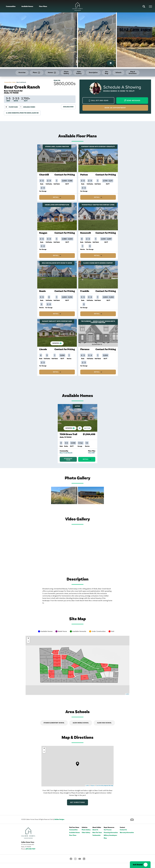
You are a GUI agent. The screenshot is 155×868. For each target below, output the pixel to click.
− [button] (28, 646)
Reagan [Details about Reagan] (43, 234)
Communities (11, 6)
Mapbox (93, 790)
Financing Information (111, 838)
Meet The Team (97, 838)
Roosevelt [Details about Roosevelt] (86, 234)
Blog (105, 843)
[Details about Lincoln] (57, 336)
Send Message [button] (134, 101)
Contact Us (123, 835)
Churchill (91, 457)
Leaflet (127, 699)
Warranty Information (127, 838)
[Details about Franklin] (98, 277)
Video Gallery (79, 73)
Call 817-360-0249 (100, 101)
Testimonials (96, 840)
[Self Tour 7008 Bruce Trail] (87, 432)
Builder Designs (59, 824)
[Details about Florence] (98, 336)
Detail (56, 197)
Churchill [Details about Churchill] (44, 175)
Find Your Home (74, 832)
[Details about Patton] (98, 158)
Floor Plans (43, 6)
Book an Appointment (115, 108)
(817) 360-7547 (30, 854)
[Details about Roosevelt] (98, 217)
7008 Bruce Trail (68, 439)
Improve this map (109, 790)
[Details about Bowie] (57, 277)
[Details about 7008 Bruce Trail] (77, 422)
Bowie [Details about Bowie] (42, 293)
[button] (144, 6)
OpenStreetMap (100, 790)
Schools (119, 73)
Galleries (85, 832)
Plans (36, 73)
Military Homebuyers (110, 840)
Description (93, 73)
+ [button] (28, 643)
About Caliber (97, 832)
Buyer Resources (109, 832)
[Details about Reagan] (57, 217)
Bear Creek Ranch (66, 457)
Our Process (108, 835)
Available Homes (27, 6)
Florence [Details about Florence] (85, 352)
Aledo (14, 82)
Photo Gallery (66, 73)
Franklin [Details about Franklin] (85, 293)
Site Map (107, 73)
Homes (52, 73)
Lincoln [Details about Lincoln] (43, 352)
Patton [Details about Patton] (84, 175)
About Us (95, 835)
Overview (22, 73)
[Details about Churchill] (57, 158)
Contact (122, 832)
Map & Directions (133, 73)
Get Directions (77, 807)
